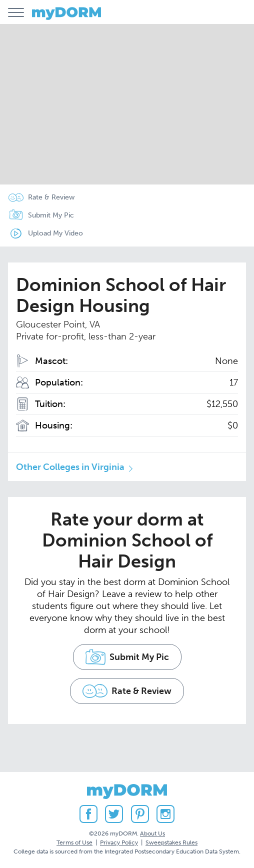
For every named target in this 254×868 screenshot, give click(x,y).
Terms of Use (74, 842)
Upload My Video (55, 233)
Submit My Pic (51, 215)
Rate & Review (51, 197)
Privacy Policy (119, 842)
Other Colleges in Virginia (70, 467)
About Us (152, 833)
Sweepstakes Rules (171, 842)
